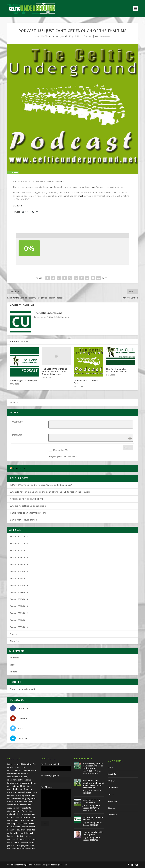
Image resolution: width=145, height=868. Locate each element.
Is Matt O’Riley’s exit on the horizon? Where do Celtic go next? (41, 485)
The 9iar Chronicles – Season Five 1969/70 (117, 370)
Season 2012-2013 (19, 606)
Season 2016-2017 (19, 578)
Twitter (14, 634)
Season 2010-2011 (19, 620)
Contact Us (112, 815)
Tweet (17, 212)
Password (17, 435)
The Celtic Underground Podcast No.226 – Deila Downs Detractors (55, 371)
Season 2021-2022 (19, 544)
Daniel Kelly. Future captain (24, 520)
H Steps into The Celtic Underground (28, 513)
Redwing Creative (59, 865)
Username (17, 422)
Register (53, 457)
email (80, 196)
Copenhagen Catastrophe (24, 381)
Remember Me (61, 450)
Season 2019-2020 (19, 557)
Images (14, 672)
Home (110, 767)
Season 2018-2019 (19, 564)
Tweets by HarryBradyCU (22, 689)
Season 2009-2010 (19, 627)
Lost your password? (67, 457)
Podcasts (88, 36)
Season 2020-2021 (19, 550)
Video (13, 665)
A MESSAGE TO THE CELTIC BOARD (27, 499)
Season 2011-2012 (19, 613)
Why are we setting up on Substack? (28, 506)
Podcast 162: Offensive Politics (86, 382)
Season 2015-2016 (19, 585)
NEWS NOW (19, 468)
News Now (15, 641)
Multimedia (113, 788)
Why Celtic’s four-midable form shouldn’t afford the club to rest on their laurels (50, 492)
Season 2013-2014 (19, 599)
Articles (98, 771)
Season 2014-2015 (19, 592)
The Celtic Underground (56, 36)
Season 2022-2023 (19, 536)
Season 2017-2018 (19, 571)
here (62, 181)
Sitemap (111, 808)
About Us (112, 774)
